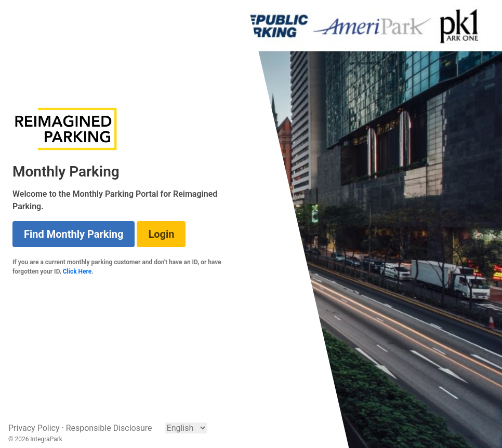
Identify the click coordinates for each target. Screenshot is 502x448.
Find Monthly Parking (74, 234)
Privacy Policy (34, 428)
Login (161, 234)
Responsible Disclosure (109, 428)
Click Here (77, 271)
